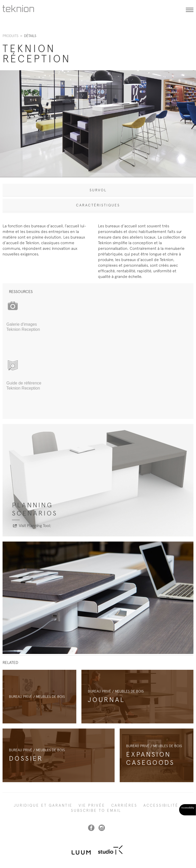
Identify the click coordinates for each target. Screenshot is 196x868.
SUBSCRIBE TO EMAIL (96, 811)
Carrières (124, 805)
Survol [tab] (98, 190)
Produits (10, 36)
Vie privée (92, 805)
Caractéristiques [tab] (98, 205)
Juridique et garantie (43, 805)
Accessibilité (161, 805)
